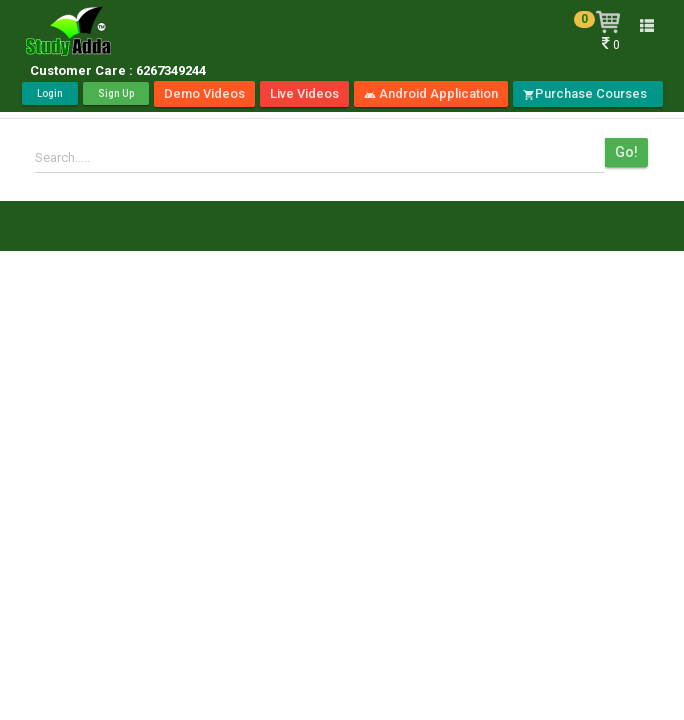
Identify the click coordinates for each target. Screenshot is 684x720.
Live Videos (304, 93)
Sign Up (116, 93)
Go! (626, 152)
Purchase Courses (588, 93)
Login (50, 93)
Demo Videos (204, 93)
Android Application (431, 93)
